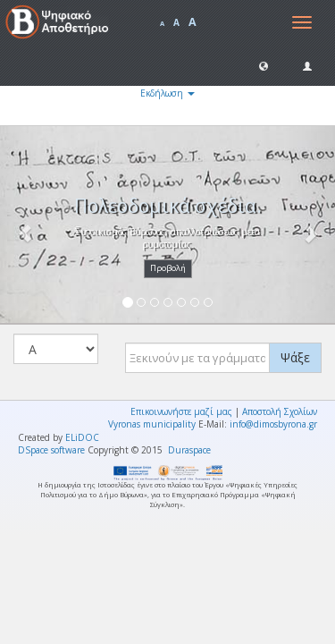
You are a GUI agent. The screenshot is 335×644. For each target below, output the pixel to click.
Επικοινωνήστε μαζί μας (181, 411)
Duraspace (189, 450)
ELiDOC (82, 437)
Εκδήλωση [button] (167, 93)
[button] (264, 65)
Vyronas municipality (152, 424)
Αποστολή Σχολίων (280, 411)
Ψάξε (295, 357)
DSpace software (51, 450)
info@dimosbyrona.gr (273, 424)
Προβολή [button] (168, 268)
